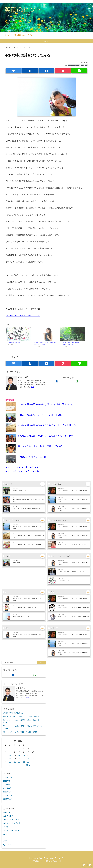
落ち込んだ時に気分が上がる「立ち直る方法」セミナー (45, 436)
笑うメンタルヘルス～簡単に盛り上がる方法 (40, 446)
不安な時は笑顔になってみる (22, 617)
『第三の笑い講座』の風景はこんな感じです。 (27, 509)
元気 (87, 65)
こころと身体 (8, 816)
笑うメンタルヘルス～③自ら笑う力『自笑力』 (73, 545)
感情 (5, 841)
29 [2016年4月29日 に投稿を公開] (24, 762)
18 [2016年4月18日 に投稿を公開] (6, 758)
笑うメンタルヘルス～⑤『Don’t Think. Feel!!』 (74, 490)
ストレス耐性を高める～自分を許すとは (25, 608)
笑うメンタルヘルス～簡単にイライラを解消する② (74, 608)
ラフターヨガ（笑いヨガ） (14, 830)
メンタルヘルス (13, 467)
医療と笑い (16, 562)
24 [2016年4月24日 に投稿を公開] (33, 758)
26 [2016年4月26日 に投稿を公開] (10, 762)
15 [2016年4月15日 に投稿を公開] (24, 755)
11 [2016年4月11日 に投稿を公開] (6, 755)
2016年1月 (7, 792)
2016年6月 (7, 781)
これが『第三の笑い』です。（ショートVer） (40, 415)
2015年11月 (8, 799)
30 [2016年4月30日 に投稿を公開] (28, 762)
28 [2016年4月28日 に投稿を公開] (19, 762)
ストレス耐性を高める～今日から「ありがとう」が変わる (47, 425)
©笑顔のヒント (38, 861)
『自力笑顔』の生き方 (14, 343)
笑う (38, 467)
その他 (6, 827)
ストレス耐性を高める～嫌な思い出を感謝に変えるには (46, 404)
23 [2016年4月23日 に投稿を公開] (28, 758)
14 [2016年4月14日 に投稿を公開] (19, 755)
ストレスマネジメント (12, 823)
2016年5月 (7, 785)
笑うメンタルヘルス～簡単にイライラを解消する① (74, 617)
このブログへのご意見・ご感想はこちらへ (23, 316)
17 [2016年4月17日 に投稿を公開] (33, 755)
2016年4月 (7, 788)
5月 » (28, 765)
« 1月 (10, 765)
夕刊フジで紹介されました (21, 490)
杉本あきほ (27, 467)
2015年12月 (8, 795)
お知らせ (7, 812)
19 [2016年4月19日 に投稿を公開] (10, 758)
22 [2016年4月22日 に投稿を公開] (24, 758)
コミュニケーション (74, 65)
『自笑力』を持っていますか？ (33, 457)
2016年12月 (8, 777)
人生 (83, 65)
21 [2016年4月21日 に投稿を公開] (19, 758)
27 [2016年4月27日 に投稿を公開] (15, 762)
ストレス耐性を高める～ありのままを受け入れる (28, 545)
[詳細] (33, 387)
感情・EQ (7, 845)
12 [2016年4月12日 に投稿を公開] (10, 755)
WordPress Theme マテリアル (52, 858)
